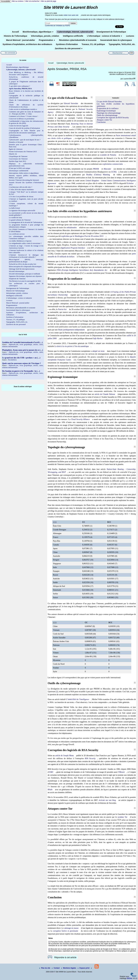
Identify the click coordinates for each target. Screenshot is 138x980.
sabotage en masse (71, 928)
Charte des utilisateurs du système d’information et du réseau (26, 106)
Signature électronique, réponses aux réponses (25, 276)
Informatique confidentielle (19, 171)
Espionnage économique (106, 111)
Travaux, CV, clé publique (93, 44)
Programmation (47, 40)
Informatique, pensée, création (45, 36)
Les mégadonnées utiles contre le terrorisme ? (25, 243)
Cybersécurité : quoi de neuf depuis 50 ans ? (25, 140)
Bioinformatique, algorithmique (38, 32)
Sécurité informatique (17, 271)
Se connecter (10, 53)
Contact (56, 968)
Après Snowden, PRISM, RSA (20, 89)
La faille (14, 208)
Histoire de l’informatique (16, 36)
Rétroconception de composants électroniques (25, 266)
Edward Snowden (71, 103)
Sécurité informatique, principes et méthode (24, 274)
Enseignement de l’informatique (111, 32)
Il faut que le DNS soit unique (20, 168)
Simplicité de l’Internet (17, 279)
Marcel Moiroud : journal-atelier (20, 40)
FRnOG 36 (13, 154)
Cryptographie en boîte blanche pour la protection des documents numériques (26, 132)
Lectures (130, 36)
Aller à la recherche (32, 1)
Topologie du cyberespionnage (109, 113)
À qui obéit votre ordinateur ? (19, 86)
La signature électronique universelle (22, 210)
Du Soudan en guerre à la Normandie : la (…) (21, 371)
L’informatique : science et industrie (105, 36)
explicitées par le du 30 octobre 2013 (82, 236)
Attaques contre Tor (104, 120)
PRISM (96, 169)
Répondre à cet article (65, 957)
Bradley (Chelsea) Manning (98, 175)
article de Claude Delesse (105, 394)
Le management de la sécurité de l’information (26, 222)
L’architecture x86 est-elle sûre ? (20, 187)
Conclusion (101, 122)
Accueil (15, 32)
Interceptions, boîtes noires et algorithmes (24, 173)
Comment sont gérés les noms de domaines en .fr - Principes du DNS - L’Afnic (26, 113)
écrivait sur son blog (107, 800)
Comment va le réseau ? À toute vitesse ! (23, 116)
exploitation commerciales (113, 164)
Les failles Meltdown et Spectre (20, 241)
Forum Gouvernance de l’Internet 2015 (23, 152)
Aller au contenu (18, 1)
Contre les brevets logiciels (19, 126)
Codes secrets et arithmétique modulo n (23, 109)
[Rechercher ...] (119, 53)
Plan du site (45, 968)
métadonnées (72, 227)
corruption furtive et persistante (65, 931)
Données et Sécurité (16, 142)
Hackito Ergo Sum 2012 (18, 161)
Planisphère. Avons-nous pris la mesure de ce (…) (23, 350)
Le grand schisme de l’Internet (20, 220)
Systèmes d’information (67, 44)
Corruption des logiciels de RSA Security (113, 118)
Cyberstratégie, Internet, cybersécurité (75, 32)
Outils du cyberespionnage (107, 115)
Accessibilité (6, 1)
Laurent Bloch (128, 79)
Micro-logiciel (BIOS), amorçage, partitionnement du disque (26, 261)
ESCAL (130, 978)
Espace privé (84, 968)
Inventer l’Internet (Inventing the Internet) (24, 180)
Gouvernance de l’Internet (18, 159)
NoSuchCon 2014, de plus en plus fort (23, 264)
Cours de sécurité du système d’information (24, 128)
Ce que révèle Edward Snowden (109, 101)
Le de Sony (15, 217)
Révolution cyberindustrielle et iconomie (78, 40)
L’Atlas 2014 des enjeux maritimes (21, 189)
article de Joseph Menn (64, 755)
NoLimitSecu (12, 360)
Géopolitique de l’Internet (18, 156)
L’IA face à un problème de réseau (21, 196)
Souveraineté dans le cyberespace (116, 40)
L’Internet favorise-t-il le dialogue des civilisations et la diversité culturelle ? (26, 256)
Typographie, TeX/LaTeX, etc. (122, 44)
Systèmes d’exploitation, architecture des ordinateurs (27, 44)
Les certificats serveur (17, 234)
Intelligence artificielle (73, 36)
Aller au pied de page (48, 1)
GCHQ (114, 172)
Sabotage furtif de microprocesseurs (22, 269)
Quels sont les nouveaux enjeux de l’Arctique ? (21, 363)
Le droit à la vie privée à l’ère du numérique (72, 346)
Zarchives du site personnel (69, 48)
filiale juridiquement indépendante (71, 330)
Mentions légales (69, 968)
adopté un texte (98, 351)
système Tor (123, 817)
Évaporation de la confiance (108, 108)
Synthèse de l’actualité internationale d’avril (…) (22, 342)
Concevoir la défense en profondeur (22, 119)
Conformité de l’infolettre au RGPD (57, 26)
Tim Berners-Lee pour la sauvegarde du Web (25, 281)
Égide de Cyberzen (16, 149)
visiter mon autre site (71, 15)
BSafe (50, 790)
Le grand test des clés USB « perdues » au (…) (21, 358)
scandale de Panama (108, 155)
